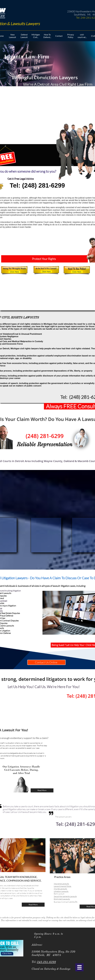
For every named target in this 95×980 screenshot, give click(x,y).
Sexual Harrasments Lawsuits (65, 896)
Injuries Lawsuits (61, 889)
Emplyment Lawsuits (62, 899)
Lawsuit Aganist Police (63, 886)
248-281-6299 (46, 962)
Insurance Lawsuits (62, 884)
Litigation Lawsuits (61, 891)
